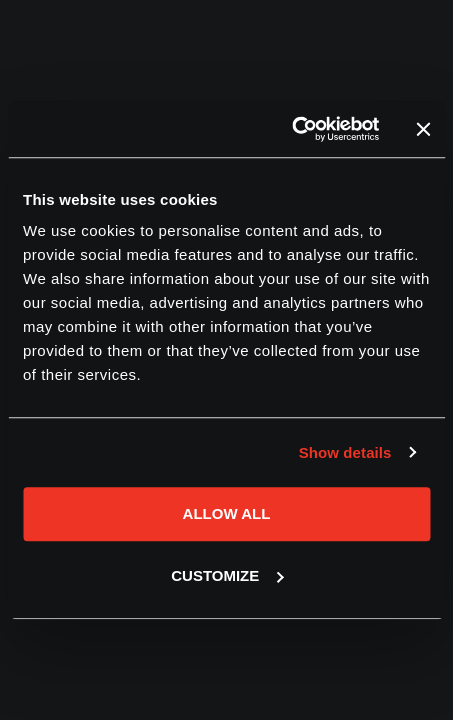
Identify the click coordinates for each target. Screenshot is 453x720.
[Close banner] (423, 129)
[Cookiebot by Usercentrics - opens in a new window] (291, 129)
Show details (345, 452)
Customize (227, 575)
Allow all (227, 513)
